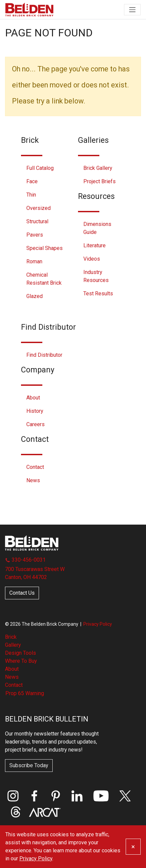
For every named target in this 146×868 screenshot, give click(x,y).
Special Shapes (44, 248)
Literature (94, 245)
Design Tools (20, 653)
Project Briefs (99, 181)
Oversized (38, 208)
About (33, 398)
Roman (34, 261)
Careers (35, 424)
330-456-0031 (25, 560)
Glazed (34, 296)
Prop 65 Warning (25, 693)
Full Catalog (40, 168)
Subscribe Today (29, 765)
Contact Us (22, 593)
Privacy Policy (98, 624)
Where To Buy (21, 661)
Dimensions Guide (97, 228)
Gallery (13, 645)
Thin (31, 195)
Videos (92, 259)
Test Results (98, 294)
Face (32, 181)
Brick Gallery (98, 168)
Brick (11, 637)
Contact (35, 467)
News (33, 480)
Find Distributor (44, 355)
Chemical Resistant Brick (44, 279)
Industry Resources (96, 276)
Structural (37, 221)
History (35, 411)
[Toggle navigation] (132, 10)
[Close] (133, 847)
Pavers (35, 235)
